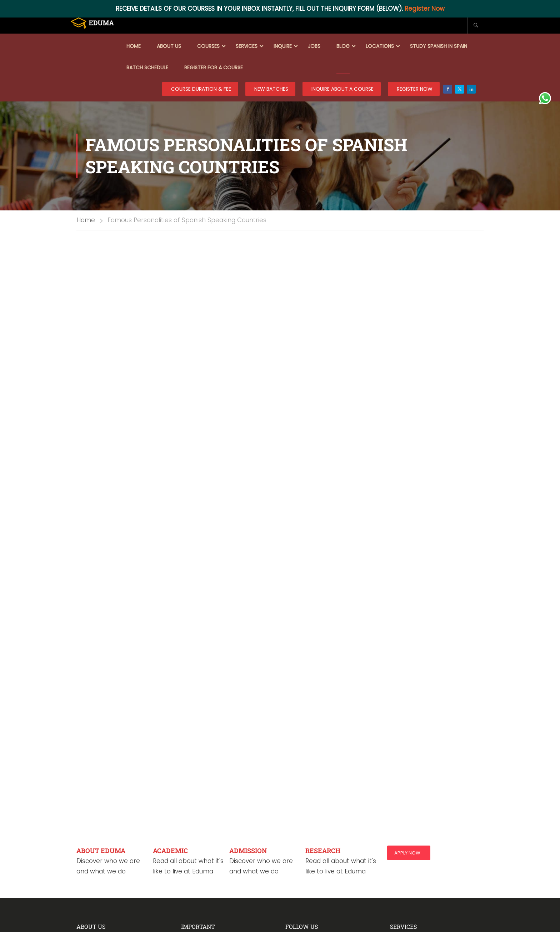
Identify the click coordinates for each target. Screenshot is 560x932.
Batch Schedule (147, 68)
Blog (343, 46)
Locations (380, 46)
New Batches (271, 89)
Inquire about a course (342, 89)
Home (134, 46)
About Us (169, 46)
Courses (208, 46)
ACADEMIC (170, 851)
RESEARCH (323, 851)
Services (247, 46)
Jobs (314, 46)
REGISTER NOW (415, 89)
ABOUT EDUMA (101, 851)
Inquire (283, 46)
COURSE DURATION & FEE (201, 89)
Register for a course (214, 68)
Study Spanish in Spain (439, 46)
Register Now (425, 9)
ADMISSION (248, 851)
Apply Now (407, 853)
